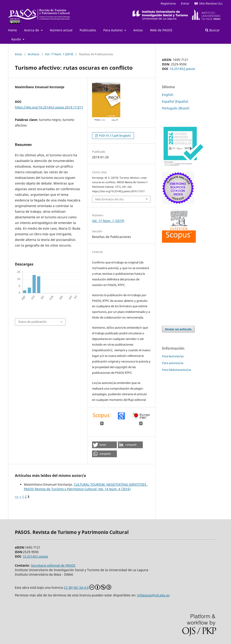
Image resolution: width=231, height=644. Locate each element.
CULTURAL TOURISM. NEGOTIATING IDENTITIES (110, 484)
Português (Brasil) (176, 108)
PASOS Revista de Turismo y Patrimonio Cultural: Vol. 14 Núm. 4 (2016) (77, 489)
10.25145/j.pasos (182, 69)
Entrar (185, 3)
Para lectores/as (173, 356)
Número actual (61, 30)
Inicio (18, 54)
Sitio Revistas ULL (209, 3)
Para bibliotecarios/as (177, 370)
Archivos (33, 54)
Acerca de (32, 30)
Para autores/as (173, 363)
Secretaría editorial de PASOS (53, 565)
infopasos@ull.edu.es (153, 595)
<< (17, 497)
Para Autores (113, 30)
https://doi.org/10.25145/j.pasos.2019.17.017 (49, 107)
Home (13, 30)
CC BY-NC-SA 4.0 (88, 587)
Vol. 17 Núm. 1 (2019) (59, 54)
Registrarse (168, 3)
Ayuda (16, 39)
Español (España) (175, 101)
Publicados (88, 30)
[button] (104, 445)
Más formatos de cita (109, 199)
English (168, 95)
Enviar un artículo (178, 329)
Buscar (213, 30)
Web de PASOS (161, 30)
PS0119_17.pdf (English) (115, 136)
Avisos (138, 30)
